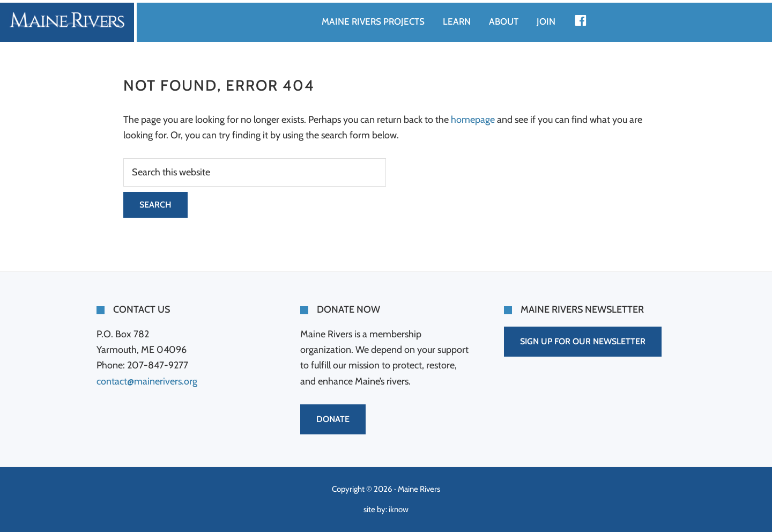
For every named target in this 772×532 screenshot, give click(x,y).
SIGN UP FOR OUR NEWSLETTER (583, 341)
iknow (399, 509)
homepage (473, 120)
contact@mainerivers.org (147, 381)
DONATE (333, 419)
